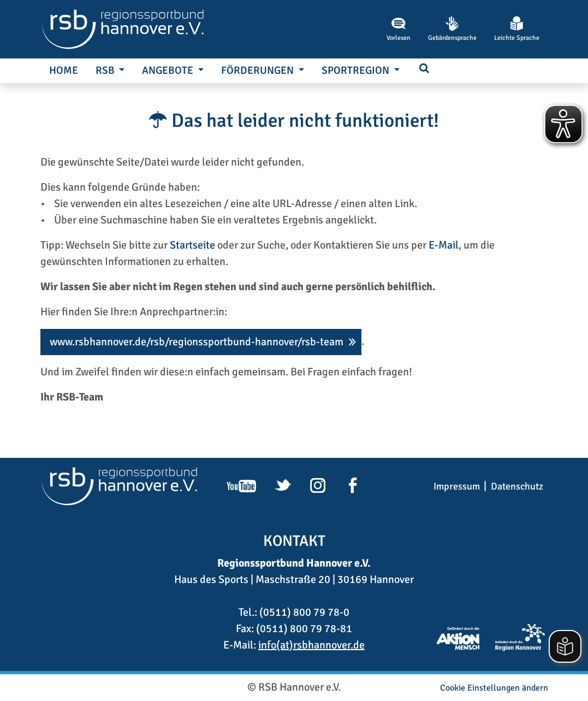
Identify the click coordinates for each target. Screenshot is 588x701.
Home (64, 70)
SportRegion (357, 70)
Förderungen (259, 70)
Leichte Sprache (517, 29)
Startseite (192, 245)
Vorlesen (399, 29)
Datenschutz (517, 486)
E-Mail (444, 245)
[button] (424, 69)
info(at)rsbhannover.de (311, 645)
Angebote (169, 70)
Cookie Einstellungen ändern (494, 688)
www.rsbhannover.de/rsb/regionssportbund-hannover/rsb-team (197, 342)
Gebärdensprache (452, 29)
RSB (106, 70)
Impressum (457, 486)
